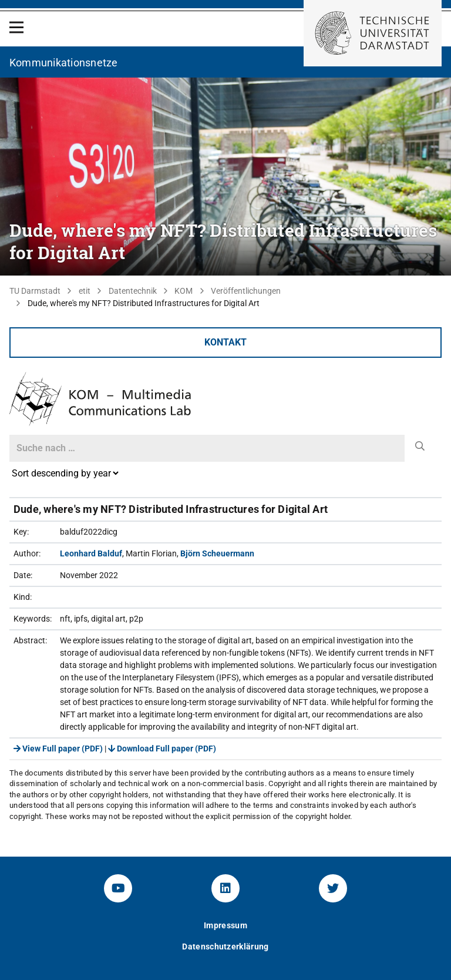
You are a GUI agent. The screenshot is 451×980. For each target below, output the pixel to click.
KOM (184, 291)
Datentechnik (133, 291)
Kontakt (225, 342)
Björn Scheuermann (217, 553)
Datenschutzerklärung (225, 947)
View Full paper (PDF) (58, 749)
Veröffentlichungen (246, 291)
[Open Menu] (16, 27)
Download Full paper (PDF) (162, 749)
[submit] (420, 447)
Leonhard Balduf (91, 553)
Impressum (225, 925)
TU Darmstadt (35, 291)
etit (85, 291)
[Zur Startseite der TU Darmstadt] (373, 33)
